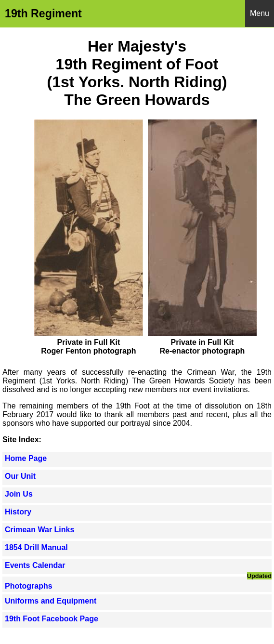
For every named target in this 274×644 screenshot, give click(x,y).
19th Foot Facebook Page (52, 619)
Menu (260, 13)
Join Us (19, 494)
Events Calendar (35, 565)
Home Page (26, 458)
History (18, 512)
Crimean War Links (39, 530)
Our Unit (20, 476)
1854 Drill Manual (36, 547)
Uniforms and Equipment (51, 601)
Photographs (29, 586)
